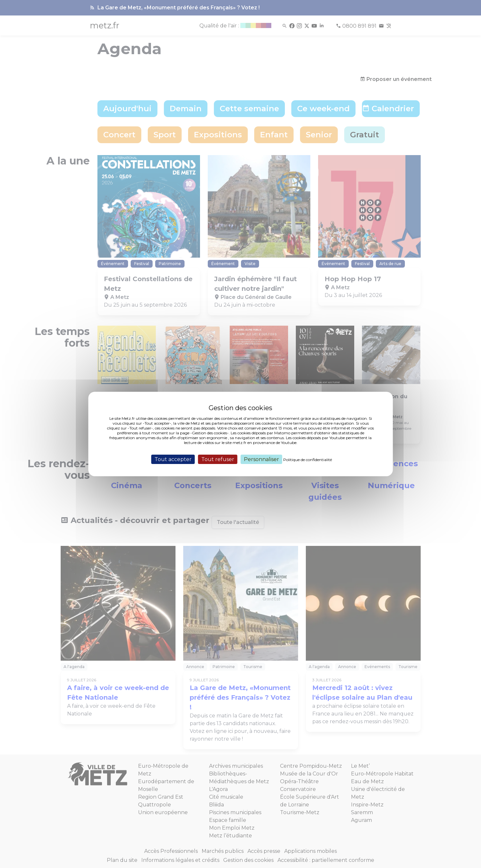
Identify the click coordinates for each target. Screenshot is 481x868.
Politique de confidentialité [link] (308, 460)
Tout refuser (218, 459)
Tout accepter (173, 459)
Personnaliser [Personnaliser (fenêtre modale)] (261, 459)
